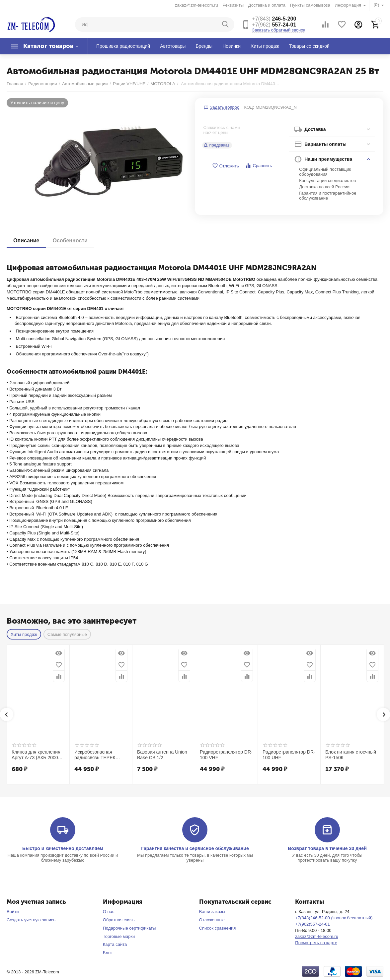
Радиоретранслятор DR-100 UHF (289, 755)
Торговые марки (119, 936)
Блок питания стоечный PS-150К (351, 755)
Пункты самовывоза (310, 5)
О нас (109, 912)
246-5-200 (274, 19)
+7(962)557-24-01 (312, 924)
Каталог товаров (48, 46)
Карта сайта (115, 944)
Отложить (225, 166)
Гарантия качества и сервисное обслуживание (195, 848)
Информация (348, 5)
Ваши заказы (212, 912)
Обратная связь (119, 920)
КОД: (249, 107)
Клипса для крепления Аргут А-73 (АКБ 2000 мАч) (36, 755)
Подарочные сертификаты (129, 928)
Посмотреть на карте (316, 943)
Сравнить (258, 166)
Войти (13, 912)
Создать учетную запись (31, 920)
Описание (26, 241)
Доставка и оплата (267, 5)
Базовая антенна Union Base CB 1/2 (162, 755)
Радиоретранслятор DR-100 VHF (226, 755)
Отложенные (212, 920)
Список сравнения (218, 928)
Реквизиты (233, 5)
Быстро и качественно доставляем (63, 848)
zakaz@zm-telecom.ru (196, 5)
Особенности (70, 241)
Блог (108, 953)
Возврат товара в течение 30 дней (327, 848)
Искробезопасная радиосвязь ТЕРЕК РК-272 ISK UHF (95, 755)
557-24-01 (274, 25)
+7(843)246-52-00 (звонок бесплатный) (334, 918)
